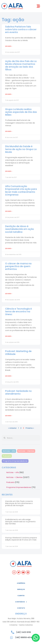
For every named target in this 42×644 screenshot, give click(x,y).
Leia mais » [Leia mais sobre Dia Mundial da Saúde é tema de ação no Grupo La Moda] (9, 171)
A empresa (21, 583)
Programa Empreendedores (15, 461)
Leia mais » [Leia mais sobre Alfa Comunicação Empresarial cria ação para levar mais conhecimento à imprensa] (9, 211)
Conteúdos (21, 602)
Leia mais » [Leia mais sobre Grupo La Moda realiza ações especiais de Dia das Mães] (9, 131)
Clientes (21, 596)
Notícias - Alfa (9, 451)
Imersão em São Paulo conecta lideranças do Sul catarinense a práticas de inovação (19, 503)
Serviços (21, 589)
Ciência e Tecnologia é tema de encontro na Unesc (18, 311)
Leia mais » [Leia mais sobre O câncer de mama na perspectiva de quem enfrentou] (9, 294)
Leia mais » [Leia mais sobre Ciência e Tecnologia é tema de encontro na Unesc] (9, 336)
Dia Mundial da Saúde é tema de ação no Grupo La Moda (21, 149)
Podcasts (7, 456)
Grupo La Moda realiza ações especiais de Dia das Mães (21, 112)
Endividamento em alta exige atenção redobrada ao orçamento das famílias (20, 522)
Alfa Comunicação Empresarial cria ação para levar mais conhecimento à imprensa (21, 190)
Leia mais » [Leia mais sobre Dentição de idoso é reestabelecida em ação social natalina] (9, 248)
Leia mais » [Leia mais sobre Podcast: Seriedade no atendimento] (9, 416)
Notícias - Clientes (26, 451)
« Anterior (12, 428)
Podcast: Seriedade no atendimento (18, 392)
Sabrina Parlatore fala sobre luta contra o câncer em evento (21, 29)
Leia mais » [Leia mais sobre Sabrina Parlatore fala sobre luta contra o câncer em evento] (9, 46)
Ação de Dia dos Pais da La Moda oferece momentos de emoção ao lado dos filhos (21, 65)
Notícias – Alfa (13, 472)
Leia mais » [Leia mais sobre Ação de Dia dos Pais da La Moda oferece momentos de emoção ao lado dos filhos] (9, 94)
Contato (21, 608)
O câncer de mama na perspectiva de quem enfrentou (18, 266)
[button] (38, 6)
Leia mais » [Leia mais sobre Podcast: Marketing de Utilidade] (9, 376)
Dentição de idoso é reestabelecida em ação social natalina (20, 229)
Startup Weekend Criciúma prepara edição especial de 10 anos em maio (21, 539)
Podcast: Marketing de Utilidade (18, 353)
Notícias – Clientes (14, 477)
